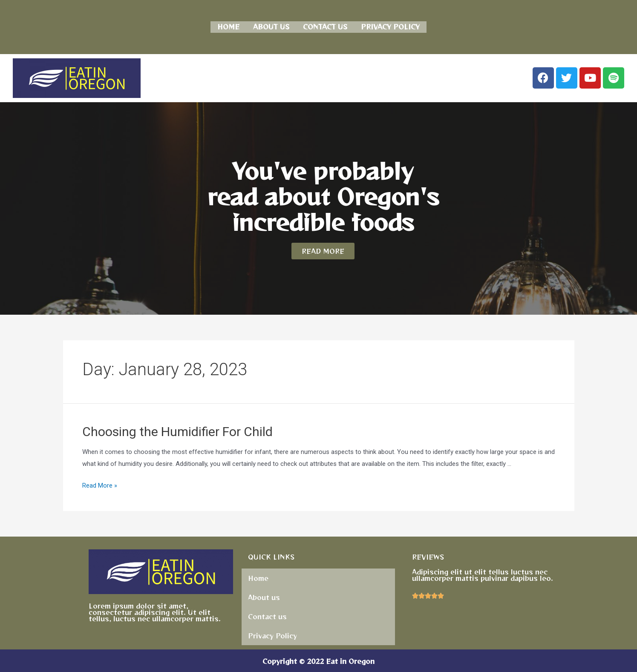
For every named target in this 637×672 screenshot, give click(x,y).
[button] (323, 250)
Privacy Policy (390, 26)
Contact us (325, 26)
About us (271, 26)
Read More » (100, 485)
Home (228, 26)
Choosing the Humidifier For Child (177, 430)
